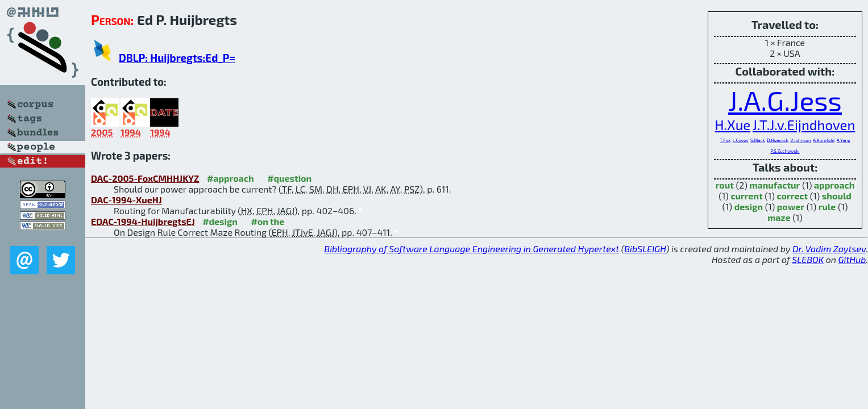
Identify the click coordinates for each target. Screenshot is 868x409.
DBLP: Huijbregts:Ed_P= (177, 58)
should (837, 196)
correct (792, 196)
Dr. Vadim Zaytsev (829, 249)
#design (220, 221)
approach (834, 185)
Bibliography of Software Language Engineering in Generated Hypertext (472, 249)
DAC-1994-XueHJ (126, 200)
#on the (267, 221)
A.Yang (844, 140)
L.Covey (741, 140)
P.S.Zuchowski (785, 151)
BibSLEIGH (645, 249)
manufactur (774, 185)
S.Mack (758, 140)
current (746, 196)
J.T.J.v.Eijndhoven (804, 125)
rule (827, 206)
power (791, 206)
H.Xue (733, 125)
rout (725, 185)
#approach (231, 178)
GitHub (852, 259)
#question (289, 178)
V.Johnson (800, 140)
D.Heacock (778, 140)
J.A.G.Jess (785, 100)
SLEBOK (808, 259)
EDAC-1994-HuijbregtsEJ (143, 221)
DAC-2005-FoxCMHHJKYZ (145, 178)
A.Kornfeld (824, 140)
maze (779, 217)
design (749, 206)
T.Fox (725, 140)
